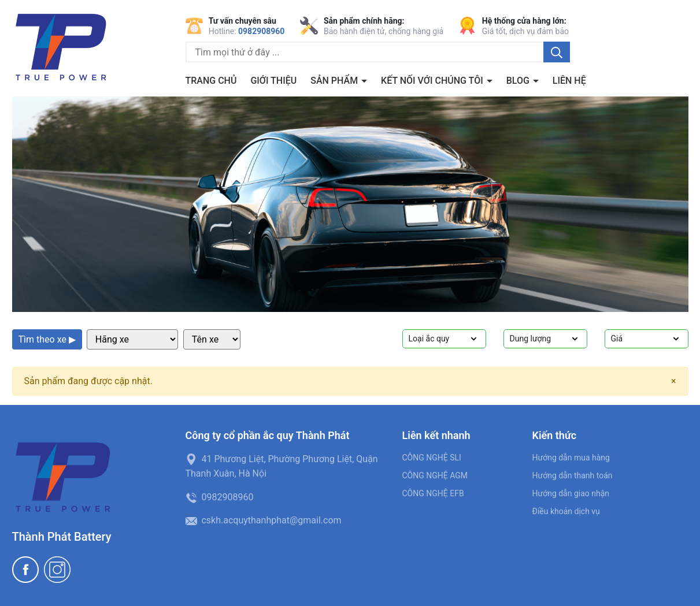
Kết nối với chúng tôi (433, 81)
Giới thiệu (273, 81)
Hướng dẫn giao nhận (571, 493)
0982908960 (261, 31)
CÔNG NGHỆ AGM (435, 475)
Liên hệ (569, 81)
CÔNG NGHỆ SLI (432, 458)
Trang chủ (211, 81)
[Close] (674, 381)
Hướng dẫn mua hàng (571, 458)
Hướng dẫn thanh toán (573, 475)
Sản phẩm (335, 81)
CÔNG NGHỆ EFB (433, 493)
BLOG (519, 81)
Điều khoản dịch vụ (566, 511)
